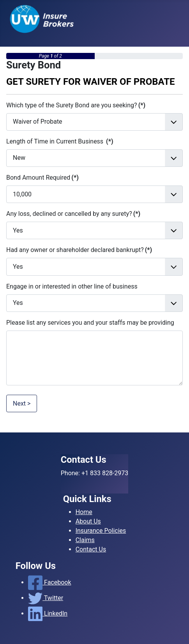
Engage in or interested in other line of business (72, 286)
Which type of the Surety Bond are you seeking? (76, 105)
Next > (22, 403)
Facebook (50, 582)
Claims (85, 540)
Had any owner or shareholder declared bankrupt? (79, 250)
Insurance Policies (101, 531)
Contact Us (91, 549)
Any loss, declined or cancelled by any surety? (73, 214)
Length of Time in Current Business (60, 141)
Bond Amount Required (42, 178)
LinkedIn (48, 613)
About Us (88, 521)
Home (84, 512)
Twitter (46, 598)
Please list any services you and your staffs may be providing (90, 323)
